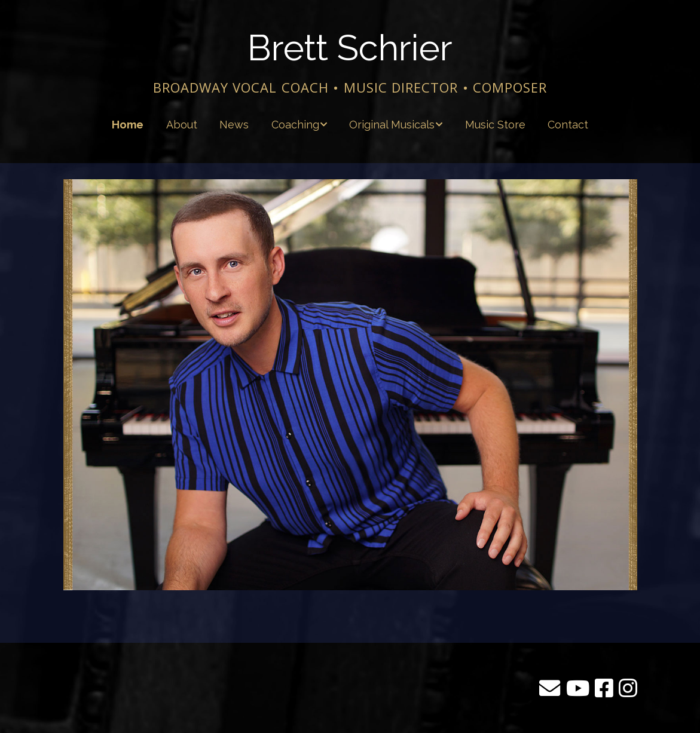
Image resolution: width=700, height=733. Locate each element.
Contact (568, 125)
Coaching (295, 125)
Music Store (495, 125)
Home (128, 125)
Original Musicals (392, 125)
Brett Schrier (350, 48)
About (182, 125)
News (234, 125)
